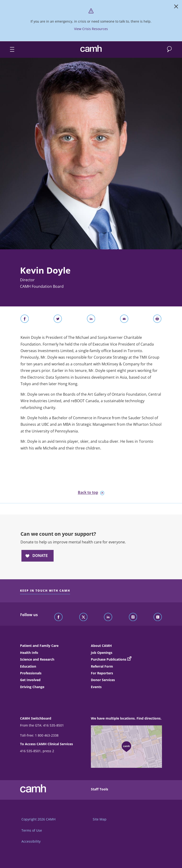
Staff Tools (100, 789)
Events (96, 687)
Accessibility (31, 841)
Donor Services (103, 680)
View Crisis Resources (91, 29)
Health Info (29, 653)
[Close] (176, 7)
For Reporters (102, 673)
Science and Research (37, 659)
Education (28, 666)
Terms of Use (32, 830)
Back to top (91, 493)
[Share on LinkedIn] (91, 320)
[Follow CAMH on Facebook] (58, 617)
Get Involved (30, 680)
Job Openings (102, 653)
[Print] (157, 320)
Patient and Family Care (39, 646)
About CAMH (101, 646)
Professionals (31, 673)
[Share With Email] (124, 320)
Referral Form (102, 666)
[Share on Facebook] (25, 320)
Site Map (100, 819)
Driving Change (32, 687)
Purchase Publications (109, 659)
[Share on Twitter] (58, 320)
